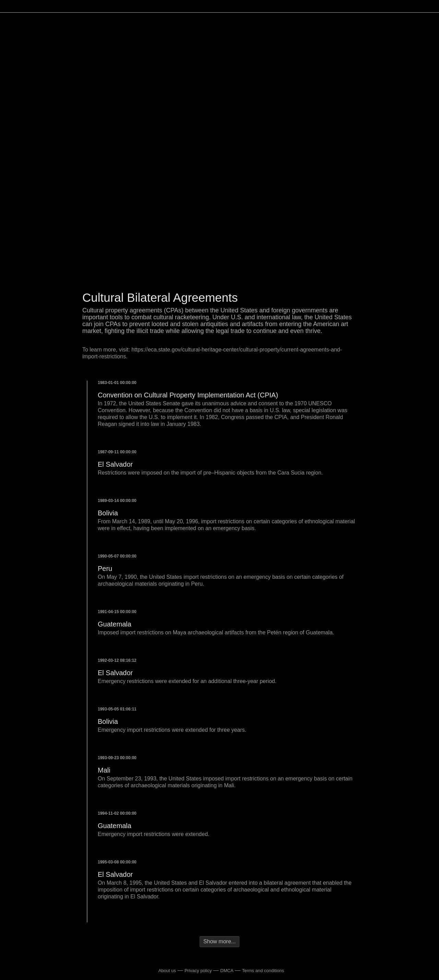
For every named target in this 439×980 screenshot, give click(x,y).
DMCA (227, 971)
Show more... (219, 941)
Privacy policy (198, 971)
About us (167, 971)
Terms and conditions (263, 971)
